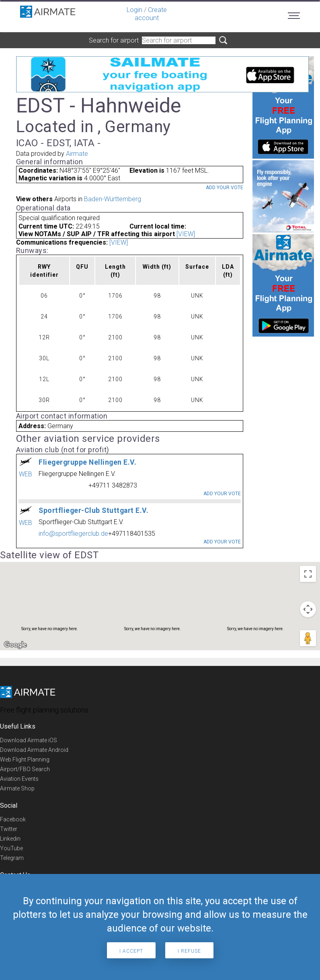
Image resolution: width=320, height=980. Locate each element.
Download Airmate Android (34, 750)
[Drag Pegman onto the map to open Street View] (308, 638)
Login (134, 10)
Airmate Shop (17, 788)
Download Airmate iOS (29, 740)
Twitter (9, 829)
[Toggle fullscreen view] (308, 574)
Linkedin (10, 839)
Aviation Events (19, 779)
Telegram (12, 858)
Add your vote (225, 188)
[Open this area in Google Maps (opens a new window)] (15, 645)
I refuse (189, 951)
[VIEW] (186, 234)
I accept (131, 951)
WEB (26, 474)
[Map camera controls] (308, 609)
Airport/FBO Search (25, 769)
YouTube (11, 848)
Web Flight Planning (25, 759)
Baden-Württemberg (113, 199)
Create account (151, 14)
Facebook (13, 819)
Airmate (77, 154)
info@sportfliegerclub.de (73, 534)
